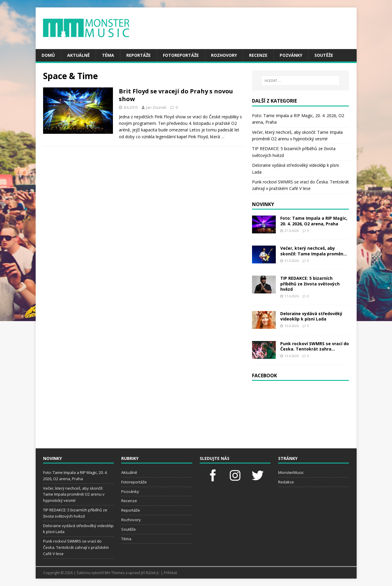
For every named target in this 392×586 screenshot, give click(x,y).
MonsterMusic (291, 472)
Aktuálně (78, 55)
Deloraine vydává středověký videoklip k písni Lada (311, 316)
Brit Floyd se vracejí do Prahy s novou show (176, 95)
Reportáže (138, 55)
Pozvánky (291, 55)
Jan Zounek (156, 107)
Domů (48, 55)
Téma (108, 55)
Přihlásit (170, 573)
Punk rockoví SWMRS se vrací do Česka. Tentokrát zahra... (315, 346)
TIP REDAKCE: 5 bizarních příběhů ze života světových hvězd (310, 283)
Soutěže (324, 55)
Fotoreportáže (181, 55)
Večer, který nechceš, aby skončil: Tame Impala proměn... (314, 251)
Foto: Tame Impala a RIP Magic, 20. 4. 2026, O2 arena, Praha (314, 221)
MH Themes (115, 573)
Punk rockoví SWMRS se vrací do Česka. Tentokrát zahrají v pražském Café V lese (76, 547)
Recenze (258, 55)
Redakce (286, 482)
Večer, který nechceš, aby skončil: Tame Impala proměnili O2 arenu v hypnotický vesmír (74, 494)
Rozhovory (224, 55)
